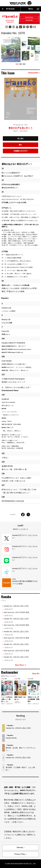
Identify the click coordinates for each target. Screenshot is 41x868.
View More (21, 665)
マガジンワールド (21, 3)
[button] (17, 64)
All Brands (8, 9)
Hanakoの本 (32, 20)
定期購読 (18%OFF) (20, 151)
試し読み (21, 139)
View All (36, 674)
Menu (34, 9)
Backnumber (34, 73)
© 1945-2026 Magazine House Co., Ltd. (20, 864)
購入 (21, 145)
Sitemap (20, 847)
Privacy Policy (20, 854)
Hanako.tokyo (32, 17)
